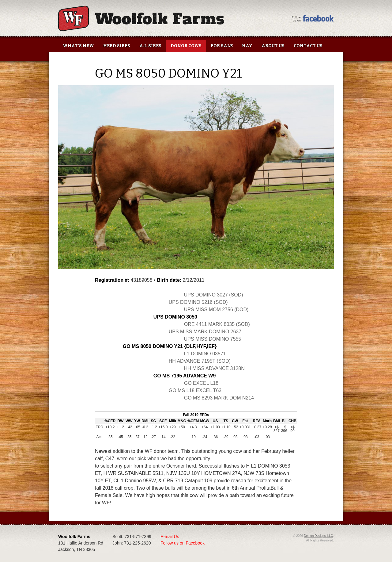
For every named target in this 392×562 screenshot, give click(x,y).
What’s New (78, 46)
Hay (247, 46)
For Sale (222, 46)
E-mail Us (170, 537)
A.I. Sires (150, 46)
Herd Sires (117, 46)
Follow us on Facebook (183, 543)
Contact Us (308, 46)
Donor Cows (186, 46)
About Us (273, 46)
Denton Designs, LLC (318, 536)
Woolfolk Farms (141, 18)
